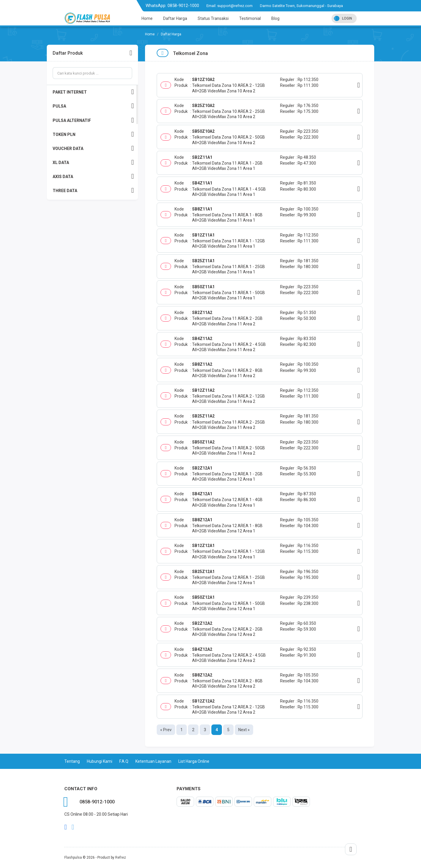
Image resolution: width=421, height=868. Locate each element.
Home (147, 18)
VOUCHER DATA (93, 148)
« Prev (166, 730)
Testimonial (250, 18)
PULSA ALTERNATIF (93, 120)
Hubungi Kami (100, 761)
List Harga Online (194, 761)
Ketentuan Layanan (153, 761)
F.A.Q (124, 761)
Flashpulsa (73, 857)
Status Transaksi (213, 18)
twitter (73, 827)
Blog (275, 18)
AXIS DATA (93, 176)
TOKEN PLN (93, 134)
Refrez (121, 857)
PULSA (93, 106)
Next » (244, 730)
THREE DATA (93, 190)
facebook (66, 827)
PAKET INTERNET (93, 92)
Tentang (72, 761)
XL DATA (93, 162)
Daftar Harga (175, 18)
